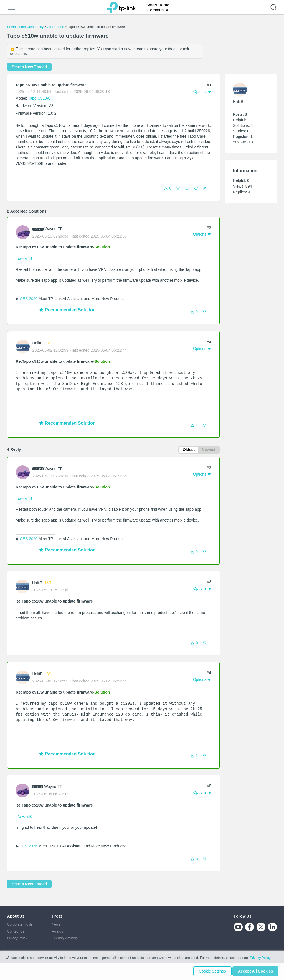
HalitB (38, 343)
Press (57, 916)
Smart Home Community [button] (158, 7)
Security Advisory (65, 938)
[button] (205, 188)
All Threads (55, 27)
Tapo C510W (39, 98)
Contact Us (16, 931)
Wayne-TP (54, 229)
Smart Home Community (25, 27)
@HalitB (25, 258)
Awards (57, 931)
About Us (16, 916)
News (56, 924)
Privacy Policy (17, 938)
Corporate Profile (20, 924)
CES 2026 (29, 299)
